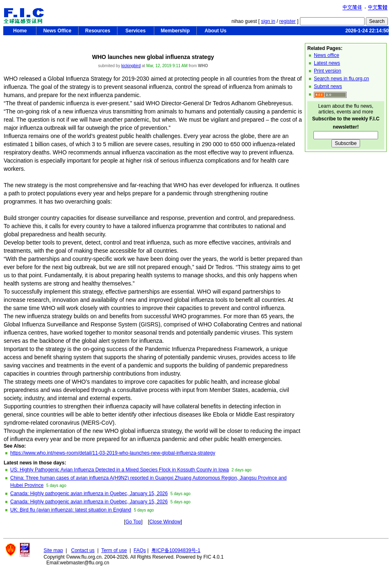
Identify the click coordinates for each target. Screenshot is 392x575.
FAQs (140, 550)
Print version (328, 71)
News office (327, 55)
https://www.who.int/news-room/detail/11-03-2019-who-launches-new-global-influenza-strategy (113, 453)
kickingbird (131, 66)
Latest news (327, 63)
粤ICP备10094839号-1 (176, 550)
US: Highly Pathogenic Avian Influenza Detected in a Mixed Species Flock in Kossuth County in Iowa (119, 470)
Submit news (328, 86)
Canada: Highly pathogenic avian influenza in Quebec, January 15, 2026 (89, 494)
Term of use (114, 550)
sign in (268, 21)
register (288, 21)
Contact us (83, 550)
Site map (53, 550)
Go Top (133, 522)
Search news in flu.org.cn (341, 79)
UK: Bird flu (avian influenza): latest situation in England (71, 510)
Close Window (165, 522)
